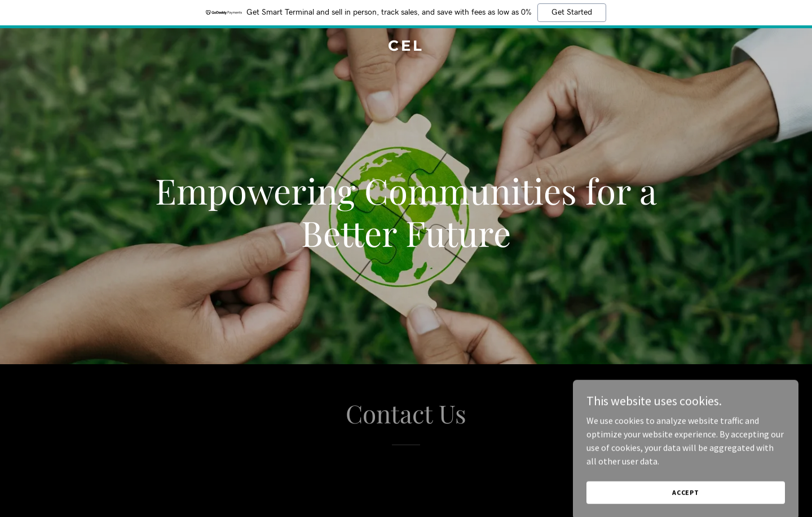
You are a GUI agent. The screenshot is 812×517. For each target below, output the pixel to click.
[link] (406, 47)
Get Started (572, 12)
